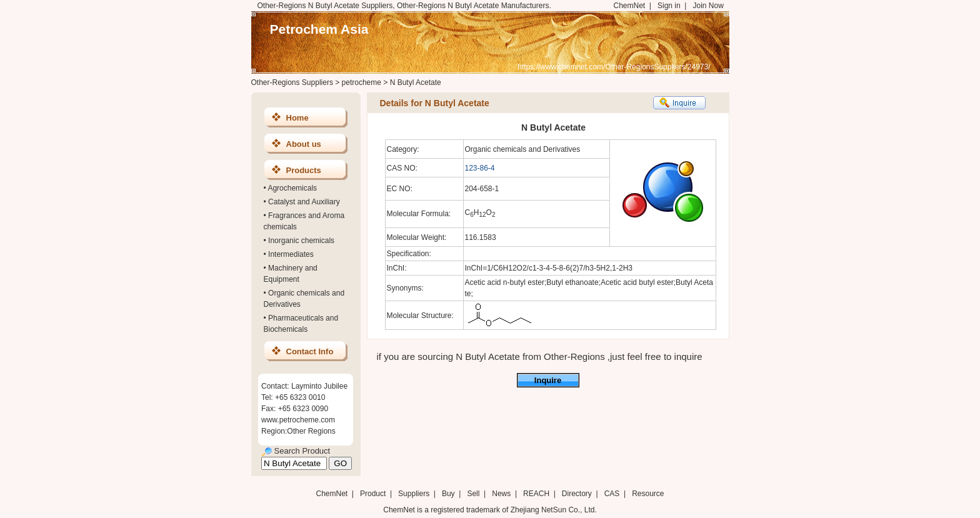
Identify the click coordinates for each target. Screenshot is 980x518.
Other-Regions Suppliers (292, 82)
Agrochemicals (292, 188)
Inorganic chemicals (301, 241)
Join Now (708, 6)
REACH (536, 494)
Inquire (548, 380)
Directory (577, 494)
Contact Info (310, 351)
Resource (648, 494)
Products (304, 170)
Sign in (669, 6)
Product (374, 494)
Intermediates (291, 254)
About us (304, 144)
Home (297, 118)
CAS (612, 494)
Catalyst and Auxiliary (304, 202)
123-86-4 (480, 168)
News (501, 494)
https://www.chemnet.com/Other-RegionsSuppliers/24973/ (614, 67)
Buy (448, 494)
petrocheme (362, 82)
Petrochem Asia (319, 29)
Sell (473, 494)
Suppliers (414, 494)
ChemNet (630, 6)
